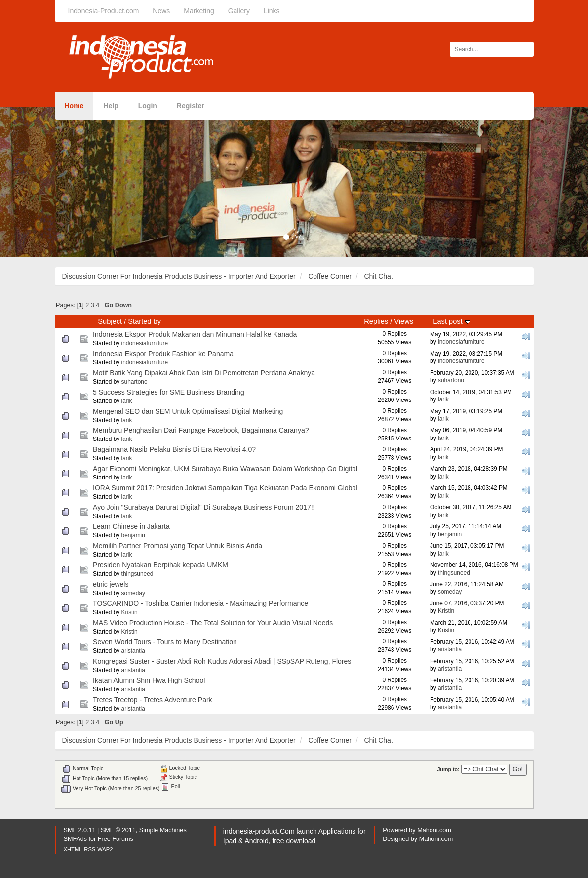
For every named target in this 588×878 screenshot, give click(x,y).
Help (111, 106)
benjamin (133, 535)
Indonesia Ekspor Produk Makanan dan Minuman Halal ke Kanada (195, 334)
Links (272, 11)
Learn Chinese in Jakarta (131, 526)
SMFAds (76, 839)
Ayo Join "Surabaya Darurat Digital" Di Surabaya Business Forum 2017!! (204, 507)
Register (191, 106)
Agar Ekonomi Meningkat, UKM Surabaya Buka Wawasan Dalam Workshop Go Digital (225, 469)
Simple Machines (163, 830)
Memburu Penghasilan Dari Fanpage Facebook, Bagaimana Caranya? (201, 430)
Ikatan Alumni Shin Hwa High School (149, 680)
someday (133, 593)
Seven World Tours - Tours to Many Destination (165, 642)
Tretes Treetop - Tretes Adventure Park (152, 700)
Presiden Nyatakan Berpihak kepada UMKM (160, 565)
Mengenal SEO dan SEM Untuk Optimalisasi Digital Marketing (188, 411)
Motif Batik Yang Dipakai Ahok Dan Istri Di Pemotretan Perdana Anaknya (204, 373)
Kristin (130, 612)
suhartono (135, 382)
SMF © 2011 (118, 830)
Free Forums (116, 839)
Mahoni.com (434, 830)
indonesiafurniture (145, 343)
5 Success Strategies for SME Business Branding (169, 392)
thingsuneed (137, 574)
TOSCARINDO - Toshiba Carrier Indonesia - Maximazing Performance (200, 603)
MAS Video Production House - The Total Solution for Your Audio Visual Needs (213, 623)
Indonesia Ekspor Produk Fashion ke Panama (163, 354)
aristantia (133, 651)
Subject (110, 321)
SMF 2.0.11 (80, 830)
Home (74, 106)
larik (127, 401)
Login (148, 106)
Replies (376, 321)
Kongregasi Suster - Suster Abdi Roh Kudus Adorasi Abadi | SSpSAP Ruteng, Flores (222, 661)
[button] (44, 182)
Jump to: (448, 769)
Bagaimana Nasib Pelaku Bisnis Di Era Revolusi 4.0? (174, 449)
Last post (451, 321)
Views (404, 321)
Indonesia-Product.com (104, 11)
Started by (144, 321)
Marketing (199, 11)
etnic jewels (111, 584)
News (161, 11)
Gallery (239, 11)
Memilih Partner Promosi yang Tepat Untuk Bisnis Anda (177, 546)
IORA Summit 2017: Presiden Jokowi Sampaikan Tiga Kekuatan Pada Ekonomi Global (225, 488)
